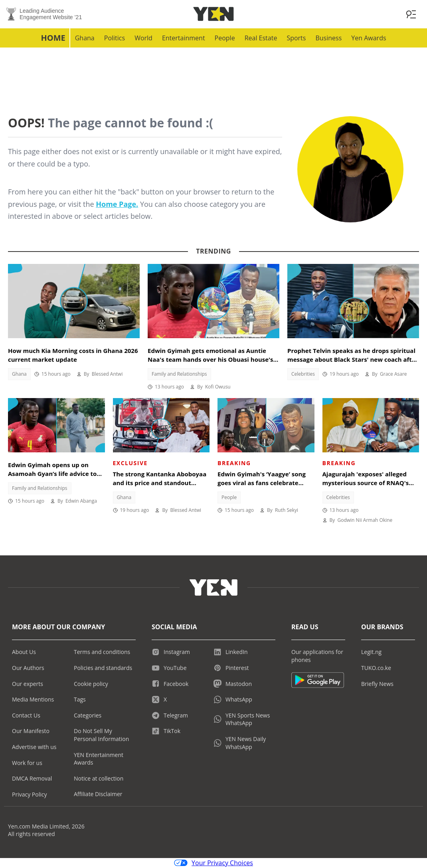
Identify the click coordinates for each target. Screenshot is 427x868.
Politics (115, 38)
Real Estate (261, 38)
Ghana (85, 38)
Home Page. (117, 204)
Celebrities (303, 374)
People (225, 38)
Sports (296, 38)
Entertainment (184, 38)
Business (328, 38)
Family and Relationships (179, 374)
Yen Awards (369, 38)
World (143, 38)
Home (53, 38)
